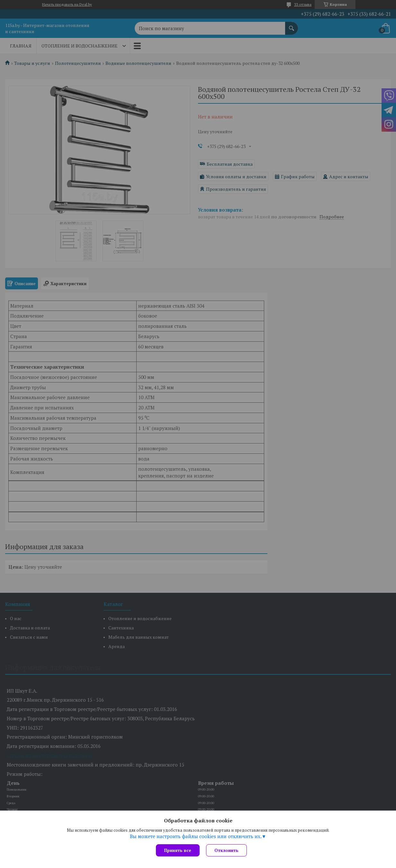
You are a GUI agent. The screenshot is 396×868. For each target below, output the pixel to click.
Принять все (178, 850)
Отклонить (226, 850)
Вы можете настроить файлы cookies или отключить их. (196, 836)
